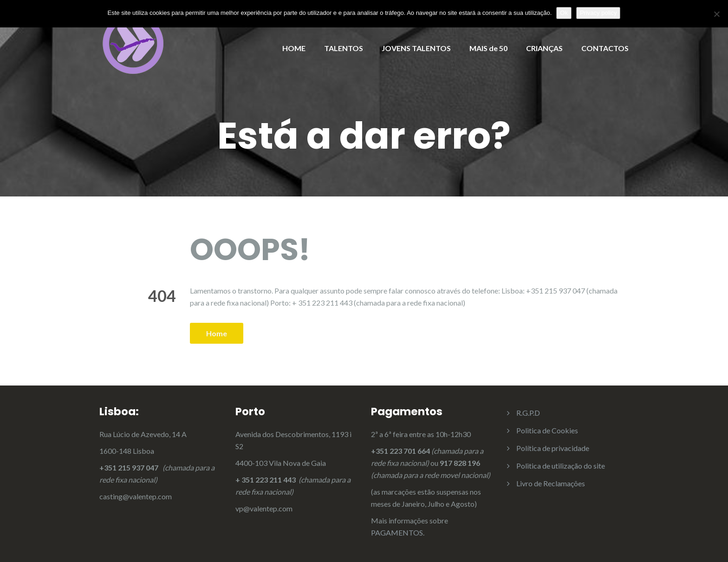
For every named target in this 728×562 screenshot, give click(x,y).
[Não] (716, 14)
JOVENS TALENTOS (416, 48)
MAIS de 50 (488, 48)
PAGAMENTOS (397, 533)
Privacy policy (598, 13)
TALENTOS (344, 48)
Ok (564, 13)
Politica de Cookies (547, 430)
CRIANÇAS (544, 48)
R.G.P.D (528, 413)
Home (217, 333)
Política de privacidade (553, 448)
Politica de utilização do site (561, 466)
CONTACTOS (605, 48)
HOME (294, 48)
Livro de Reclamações (551, 483)
